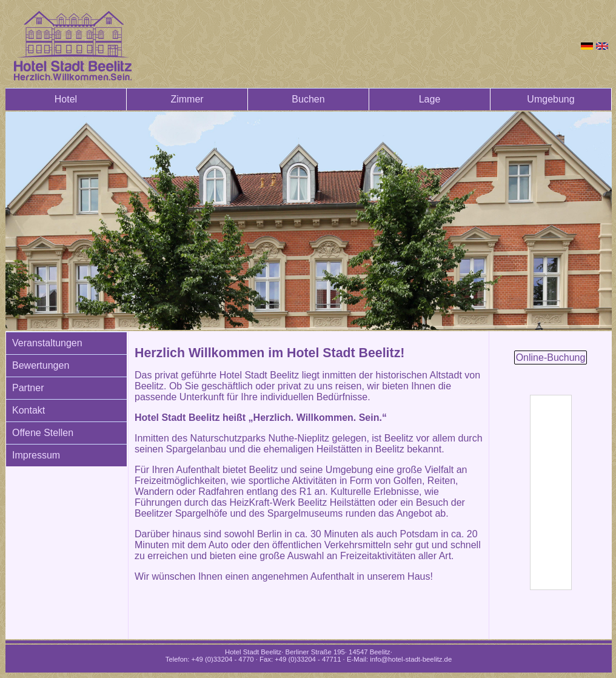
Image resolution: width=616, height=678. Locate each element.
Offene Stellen (43, 433)
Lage (430, 99)
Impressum (36, 455)
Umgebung (551, 99)
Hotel (66, 99)
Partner (28, 388)
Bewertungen (41, 365)
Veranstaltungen (47, 343)
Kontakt (28, 410)
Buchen (308, 99)
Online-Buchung (551, 357)
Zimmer (187, 99)
